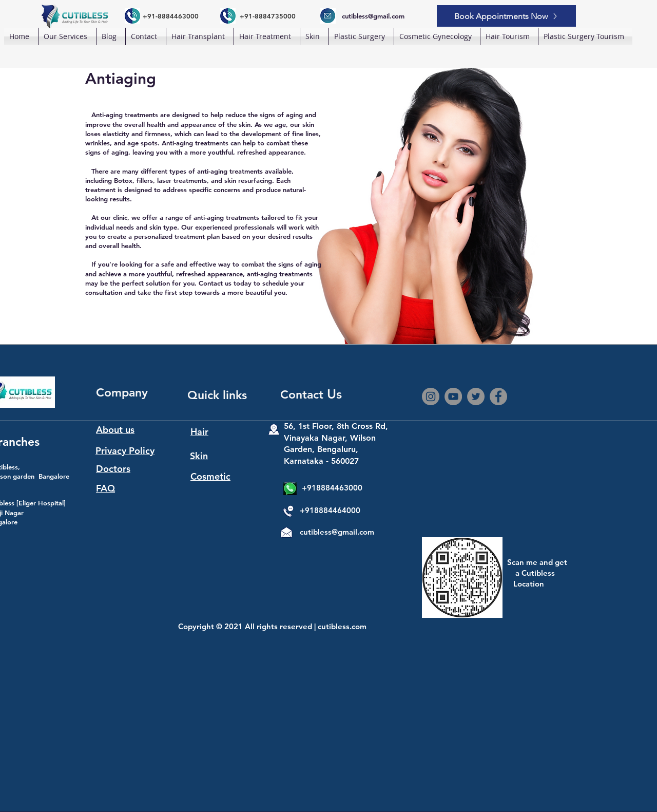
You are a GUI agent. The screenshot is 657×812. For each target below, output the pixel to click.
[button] (200, 36)
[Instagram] (431, 396)
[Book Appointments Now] (506, 16)
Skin (199, 456)
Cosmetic (210, 476)
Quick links (217, 395)
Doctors (113, 469)
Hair (199, 432)
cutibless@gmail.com (337, 532)
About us (115, 430)
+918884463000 (332, 488)
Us (334, 394)
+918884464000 (330, 510)
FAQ (105, 488)
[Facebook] (498, 396)
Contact (304, 394)
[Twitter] (476, 396)
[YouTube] (453, 396)
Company (122, 392)
